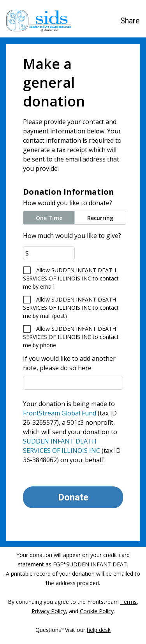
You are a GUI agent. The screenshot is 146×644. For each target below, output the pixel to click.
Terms (128, 602)
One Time (49, 218)
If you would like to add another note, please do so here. (69, 363)
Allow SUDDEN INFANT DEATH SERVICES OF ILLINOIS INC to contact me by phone (71, 337)
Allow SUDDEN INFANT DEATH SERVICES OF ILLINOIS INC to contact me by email (71, 278)
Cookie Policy (97, 611)
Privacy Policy (49, 611)
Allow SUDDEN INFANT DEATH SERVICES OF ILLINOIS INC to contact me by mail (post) (71, 308)
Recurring (100, 218)
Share (130, 21)
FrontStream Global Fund (60, 413)
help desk (99, 630)
